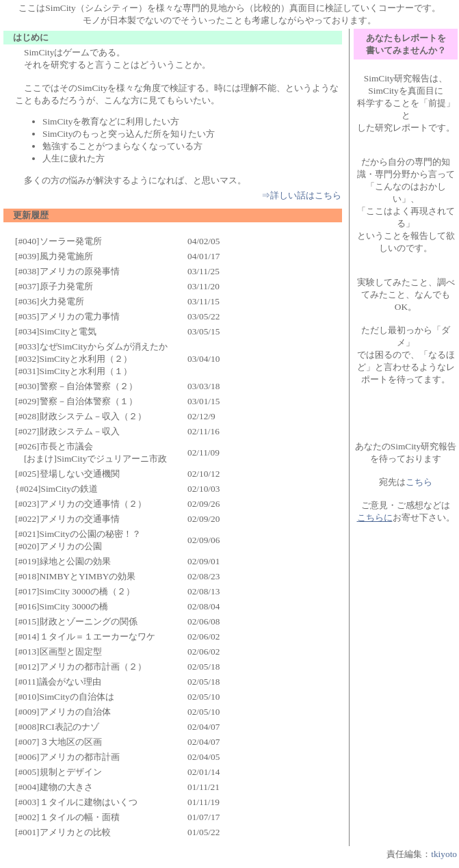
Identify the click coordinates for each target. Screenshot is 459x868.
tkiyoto (444, 854)
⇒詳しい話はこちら (301, 195)
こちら (419, 482)
